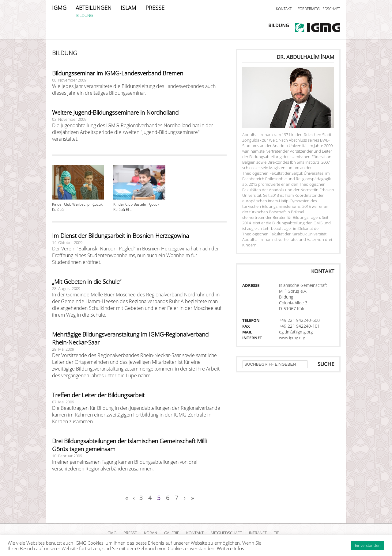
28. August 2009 (66, 288)
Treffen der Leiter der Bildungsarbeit (98, 395)
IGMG (59, 8)
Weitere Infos (230, 548)
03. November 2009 (69, 119)
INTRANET (258, 533)
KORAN (151, 533)
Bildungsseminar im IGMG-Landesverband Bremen (118, 73)
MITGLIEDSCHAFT (226, 533)
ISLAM (128, 8)
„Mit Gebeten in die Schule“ (87, 282)
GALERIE (172, 533)
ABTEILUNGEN (94, 8)
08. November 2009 (69, 80)
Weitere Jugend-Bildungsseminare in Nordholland (115, 112)
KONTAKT (284, 9)
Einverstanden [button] (368, 545)
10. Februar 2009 (67, 456)
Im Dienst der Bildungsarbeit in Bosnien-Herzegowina (121, 236)
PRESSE (155, 8)
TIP (277, 533)
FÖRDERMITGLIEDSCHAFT (319, 9)
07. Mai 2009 (63, 402)
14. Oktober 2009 (67, 242)
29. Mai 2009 (63, 349)
